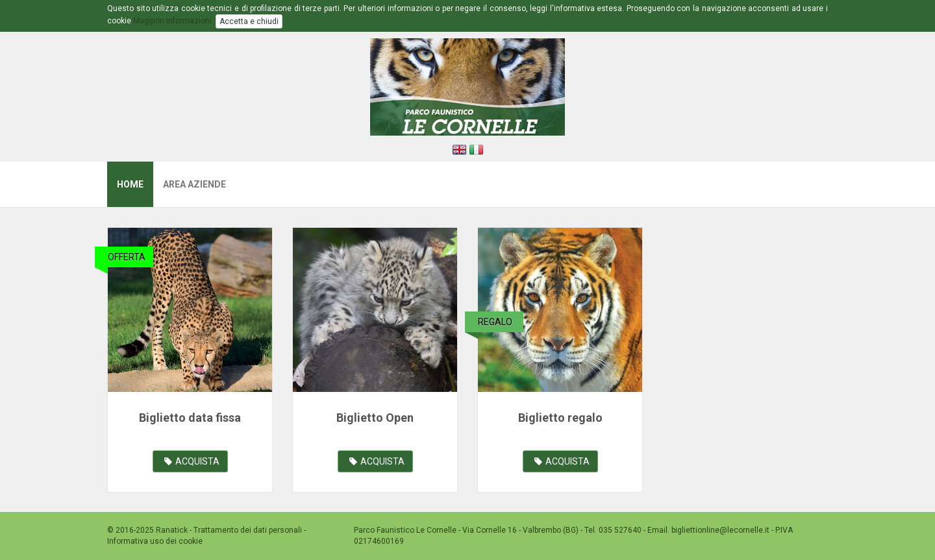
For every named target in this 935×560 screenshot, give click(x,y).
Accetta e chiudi (249, 21)
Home (130, 184)
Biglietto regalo (560, 418)
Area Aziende (194, 184)
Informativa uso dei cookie (155, 541)
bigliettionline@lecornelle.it (721, 530)
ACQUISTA (192, 461)
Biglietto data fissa (190, 418)
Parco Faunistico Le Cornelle (405, 530)
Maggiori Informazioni (172, 21)
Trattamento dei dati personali (248, 530)
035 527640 (620, 530)
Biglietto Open (375, 418)
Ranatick (172, 530)
